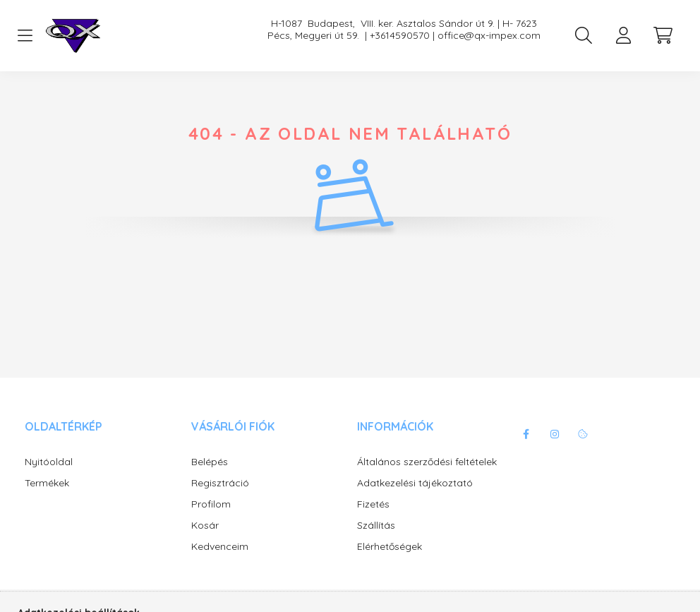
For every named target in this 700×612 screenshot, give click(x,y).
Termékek (47, 483)
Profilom (211, 504)
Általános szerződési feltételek (427, 462)
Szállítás (376, 526)
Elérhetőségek (390, 547)
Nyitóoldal (49, 462)
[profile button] (623, 35)
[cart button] (663, 35)
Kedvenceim (220, 547)
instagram (555, 434)
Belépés (210, 462)
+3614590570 (400, 36)
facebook (526, 434)
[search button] (584, 35)
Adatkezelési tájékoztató (415, 483)
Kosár (205, 526)
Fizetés (373, 504)
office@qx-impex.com (489, 36)
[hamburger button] (25, 36)
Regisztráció (220, 483)
